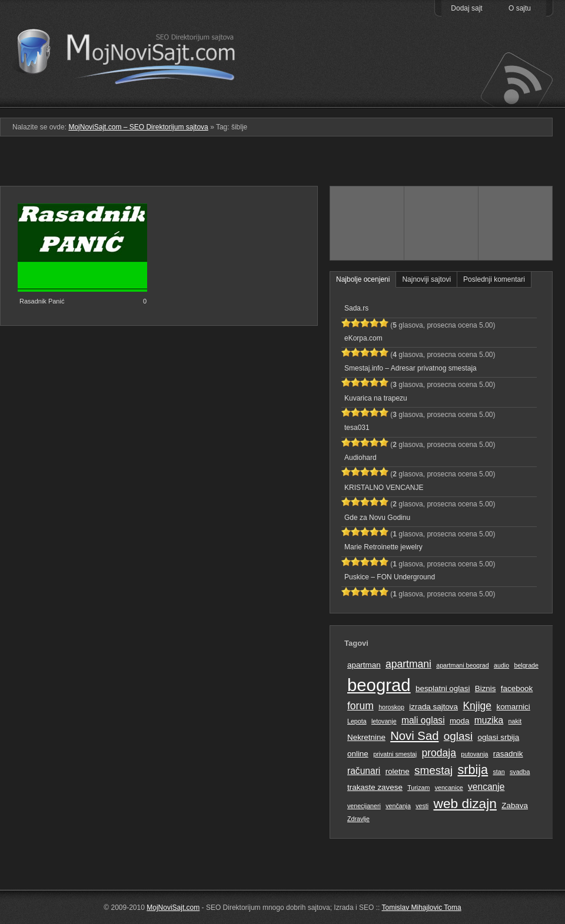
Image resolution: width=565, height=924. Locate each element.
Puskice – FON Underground (390, 577)
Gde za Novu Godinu (377, 518)
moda (460, 721)
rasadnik (508, 754)
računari (364, 771)
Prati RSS (516, 78)
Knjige (477, 706)
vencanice (449, 788)
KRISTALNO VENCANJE (384, 488)
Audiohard (360, 458)
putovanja (474, 754)
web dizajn (465, 803)
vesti (422, 806)
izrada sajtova (433, 707)
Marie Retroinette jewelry (383, 547)
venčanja (398, 806)
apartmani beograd (462, 665)
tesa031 (357, 428)
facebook (517, 688)
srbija (473, 770)
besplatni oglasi (443, 688)
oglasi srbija (498, 737)
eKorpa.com (363, 338)
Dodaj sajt (466, 8)
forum (360, 706)
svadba (520, 772)
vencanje (486, 787)
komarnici (513, 707)
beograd (379, 685)
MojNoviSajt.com (173, 908)
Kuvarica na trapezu (376, 398)
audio (501, 665)
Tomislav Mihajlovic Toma (422, 908)
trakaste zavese (375, 787)
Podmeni (366, 99)
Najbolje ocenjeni (363, 279)
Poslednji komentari (494, 279)
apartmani (408, 664)
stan (499, 772)
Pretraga (441, 99)
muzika (489, 720)
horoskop (391, 707)
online (358, 754)
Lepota (357, 721)
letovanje (384, 721)
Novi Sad (414, 736)
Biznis (486, 688)
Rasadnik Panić (42, 301)
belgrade (526, 665)
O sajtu (520, 8)
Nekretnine (366, 737)
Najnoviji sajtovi (426, 279)
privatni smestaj (395, 754)
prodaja (439, 753)
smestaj (433, 770)
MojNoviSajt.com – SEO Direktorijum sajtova (134, 53)
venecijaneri (364, 806)
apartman (364, 665)
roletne (398, 771)
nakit (515, 721)
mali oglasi (423, 720)
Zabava (515, 805)
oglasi (458, 736)
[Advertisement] (283, 166)
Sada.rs (356, 308)
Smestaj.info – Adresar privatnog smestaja (411, 368)
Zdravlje (358, 819)
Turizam (418, 788)
